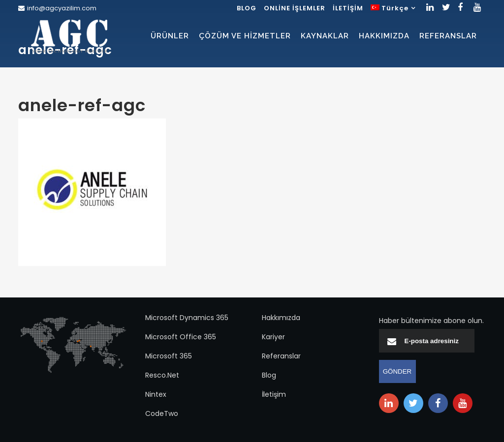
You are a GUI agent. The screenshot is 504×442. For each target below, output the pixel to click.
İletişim (274, 394)
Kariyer (273, 337)
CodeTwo (162, 413)
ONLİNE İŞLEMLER (295, 8)
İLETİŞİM (348, 8)
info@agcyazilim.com (62, 8)
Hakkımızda (281, 318)
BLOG (247, 8)
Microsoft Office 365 (181, 337)
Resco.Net (162, 375)
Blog (269, 375)
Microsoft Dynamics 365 (187, 318)
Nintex (156, 394)
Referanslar (281, 356)
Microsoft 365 (169, 356)
